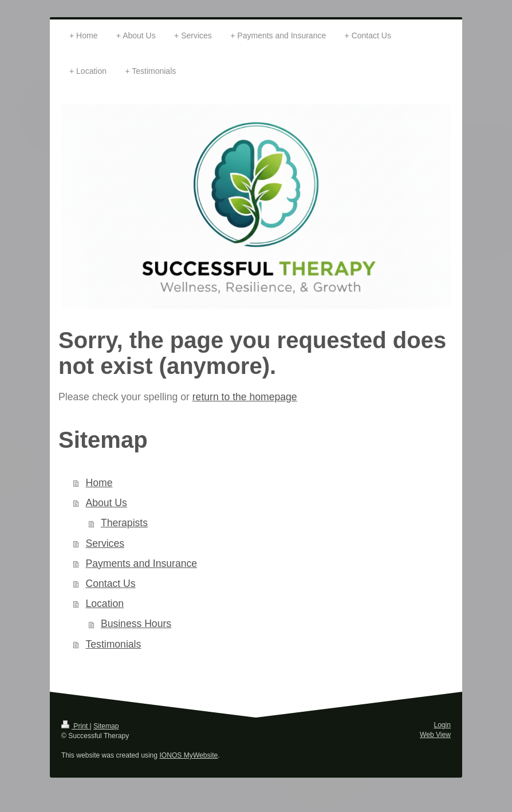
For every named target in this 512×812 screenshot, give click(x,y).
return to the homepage (245, 397)
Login (442, 725)
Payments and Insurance (142, 563)
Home (99, 483)
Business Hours (136, 624)
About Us (107, 503)
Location (105, 604)
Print (76, 726)
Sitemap (106, 726)
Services (105, 543)
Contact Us (111, 584)
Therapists (124, 523)
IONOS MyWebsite (188, 755)
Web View (435, 735)
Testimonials (114, 644)
